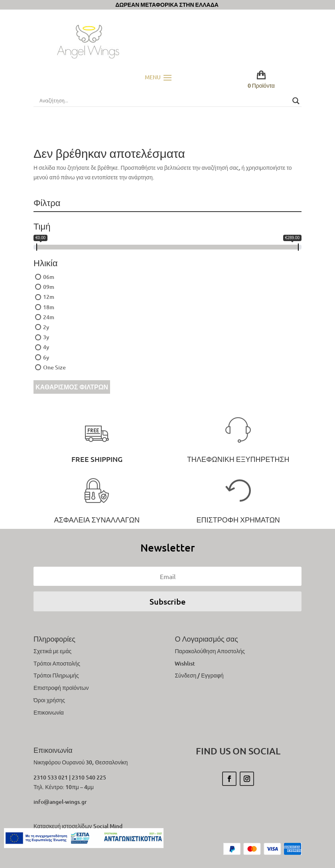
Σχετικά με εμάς (52, 651)
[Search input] (164, 101)
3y (46, 337)
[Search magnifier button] (296, 101)
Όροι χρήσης (49, 700)
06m (49, 277)
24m (49, 317)
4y (46, 347)
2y (46, 327)
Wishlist (185, 663)
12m (49, 297)
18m (49, 307)
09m (49, 287)
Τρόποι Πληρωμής (56, 675)
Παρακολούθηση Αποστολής (210, 651)
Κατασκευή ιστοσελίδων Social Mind (78, 826)
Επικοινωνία (49, 712)
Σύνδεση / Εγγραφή (199, 675)
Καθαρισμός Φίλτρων (72, 387)
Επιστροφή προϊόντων (61, 688)
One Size (54, 367)
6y (46, 357)
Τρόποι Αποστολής (57, 663)
